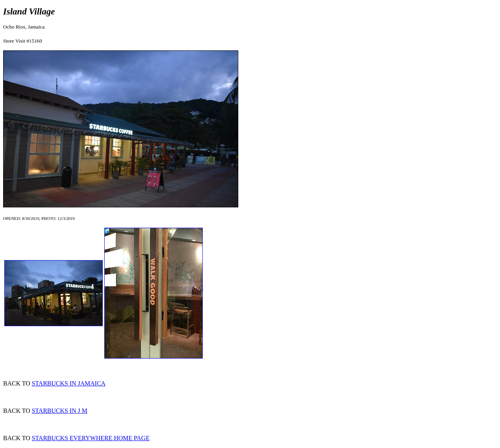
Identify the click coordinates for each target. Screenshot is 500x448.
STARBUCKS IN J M (59, 411)
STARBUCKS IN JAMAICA (69, 383)
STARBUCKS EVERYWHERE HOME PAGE (91, 438)
